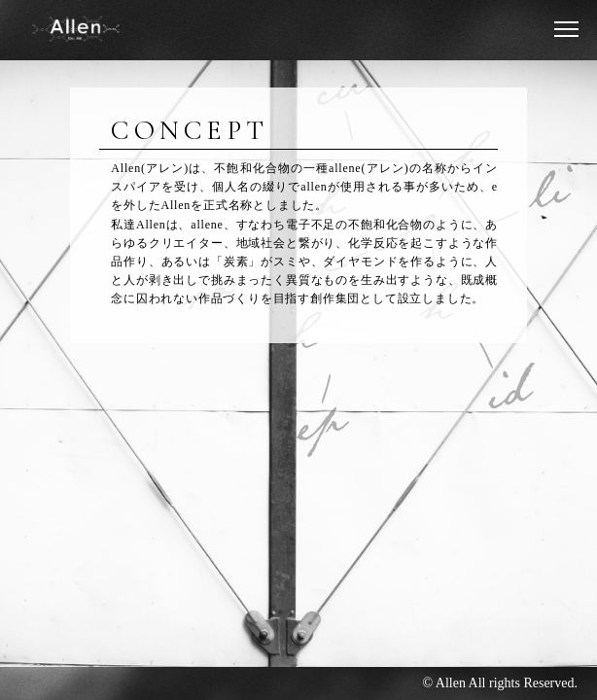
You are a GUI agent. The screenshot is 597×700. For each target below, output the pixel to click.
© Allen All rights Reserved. (500, 683)
